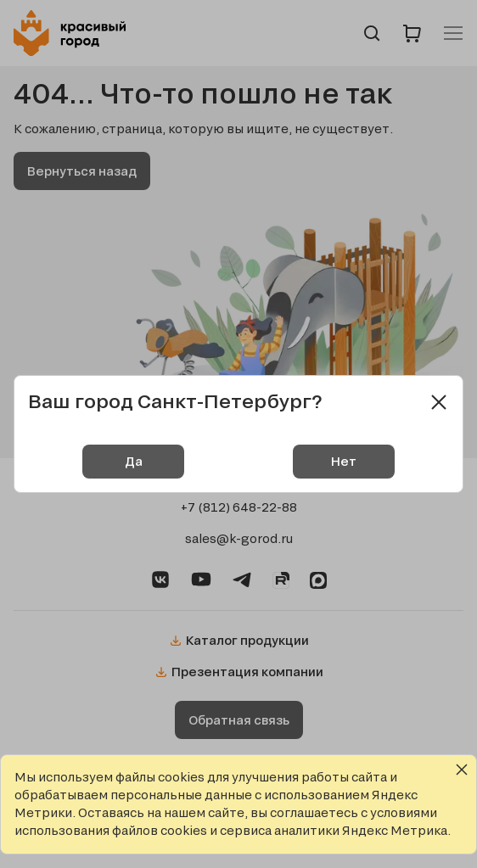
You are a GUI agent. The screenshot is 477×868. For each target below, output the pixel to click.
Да (134, 461)
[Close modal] (439, 402)
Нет (344, 461)
